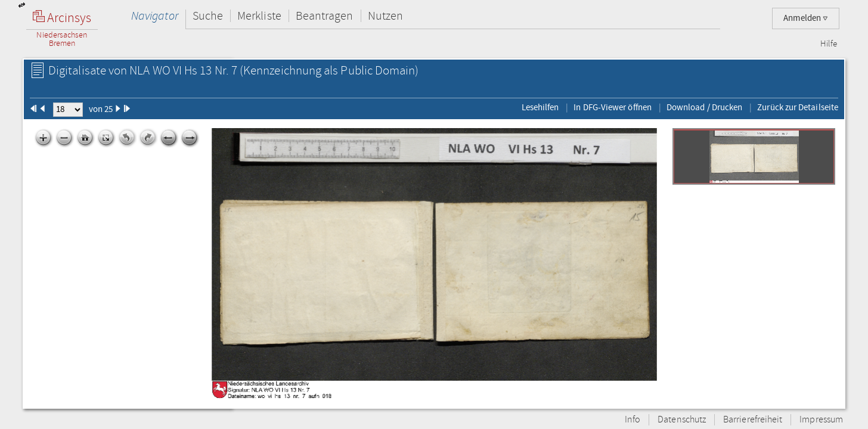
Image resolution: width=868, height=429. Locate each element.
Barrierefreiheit (753, 420)
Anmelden (806, 18)
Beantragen (325, 16)
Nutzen (385, 16)
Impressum (821, 420)
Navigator (155, 16)
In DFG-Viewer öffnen (613, 107)
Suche (208, 16)
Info (633, 420)
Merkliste (259, 16)
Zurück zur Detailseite (798, 107)
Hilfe (829, 44)
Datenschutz (682, 420)
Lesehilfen (540, 107)
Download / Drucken (704, 107)
